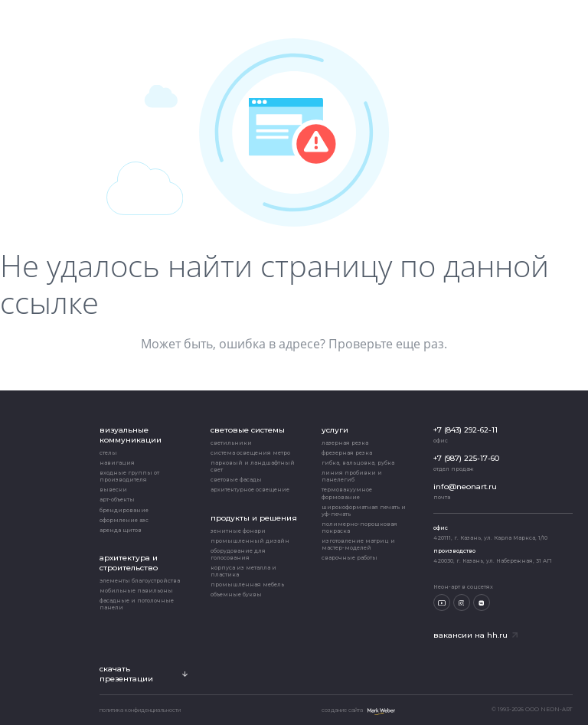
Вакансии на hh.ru (475, 635)
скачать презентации (144, 674)
